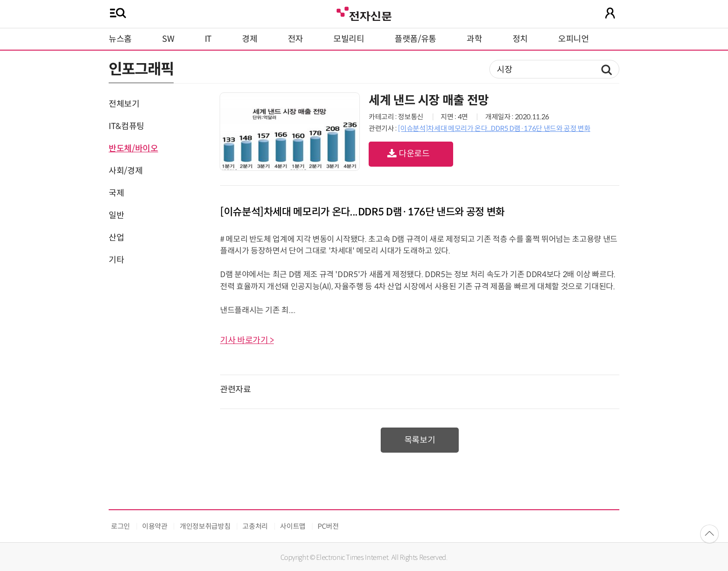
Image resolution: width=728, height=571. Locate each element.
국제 (116, 193)
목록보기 (420, 440)
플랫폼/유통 (416, 39)
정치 (520, 39)
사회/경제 (126, 171)
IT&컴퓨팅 (127, 126)
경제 (250, 39)
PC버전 (328, 526)
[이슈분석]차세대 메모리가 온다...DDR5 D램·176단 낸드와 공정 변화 (494, 128)
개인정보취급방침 (205, 526)
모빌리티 (349, 39)
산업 (116, 238)
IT (208, 39)
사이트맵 (293, 526)
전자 (296, 39)
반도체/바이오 (133, 149)
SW (168, 39)
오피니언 (574, 39)
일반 (116, 215)
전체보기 (124, 104)
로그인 (120, 526)
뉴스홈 (120, 39)
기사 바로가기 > (247, 340)
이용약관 (155, 526)
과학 (474, 39)
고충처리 (255, 526)
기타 (116, 260)
